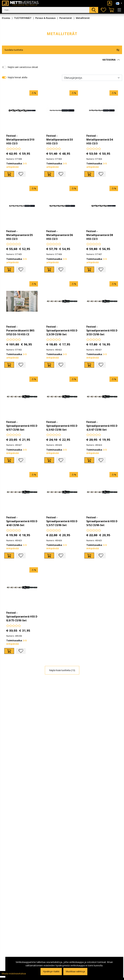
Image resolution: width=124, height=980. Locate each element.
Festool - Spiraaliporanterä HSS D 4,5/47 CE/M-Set (102, 426)
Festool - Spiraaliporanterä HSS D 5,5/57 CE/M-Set (62, 521)
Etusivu (6, 18)
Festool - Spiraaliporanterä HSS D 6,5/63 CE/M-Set (62, 426)
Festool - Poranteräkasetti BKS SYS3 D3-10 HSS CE (20, 330)
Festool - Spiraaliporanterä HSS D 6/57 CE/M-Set (22, 426)
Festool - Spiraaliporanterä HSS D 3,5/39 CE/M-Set (62, 330)
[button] (62, 60)
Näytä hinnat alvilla (17, 77)
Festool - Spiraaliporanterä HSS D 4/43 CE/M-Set (22, 521)
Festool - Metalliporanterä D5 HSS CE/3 (20, 235)
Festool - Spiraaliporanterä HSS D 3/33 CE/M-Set (102, 330)
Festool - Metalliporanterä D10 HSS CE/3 (20, 140)
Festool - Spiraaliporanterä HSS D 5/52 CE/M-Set (102, 521)
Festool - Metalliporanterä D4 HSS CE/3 (100, 140)
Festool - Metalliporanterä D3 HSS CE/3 (60, 140)
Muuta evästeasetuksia (14, 973)
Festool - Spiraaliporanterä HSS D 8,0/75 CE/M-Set (22, 617)
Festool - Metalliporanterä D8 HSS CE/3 (100, 235)
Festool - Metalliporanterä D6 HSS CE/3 (60, 235)
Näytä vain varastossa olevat (23, 67)
